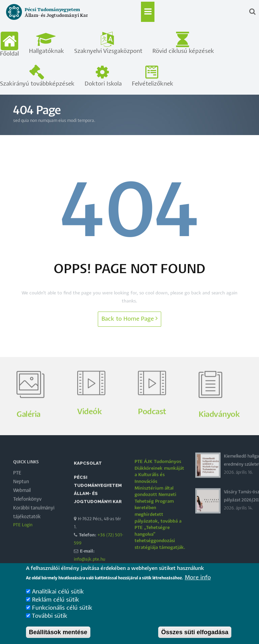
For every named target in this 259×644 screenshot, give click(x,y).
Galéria (28, 431)
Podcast (152, 428)
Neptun (21, 498)
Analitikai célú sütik (58, 601)
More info (198, 587)
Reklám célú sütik (56, 609)
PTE (17, 489)
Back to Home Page (129, 318)
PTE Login (23, 541)
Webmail (22, 507)
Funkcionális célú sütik (62, 617)
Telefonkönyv (27, 515)
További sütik (50, 625)
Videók (89, 428)
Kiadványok (219, 431)
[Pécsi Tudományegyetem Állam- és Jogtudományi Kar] (45, 20)
